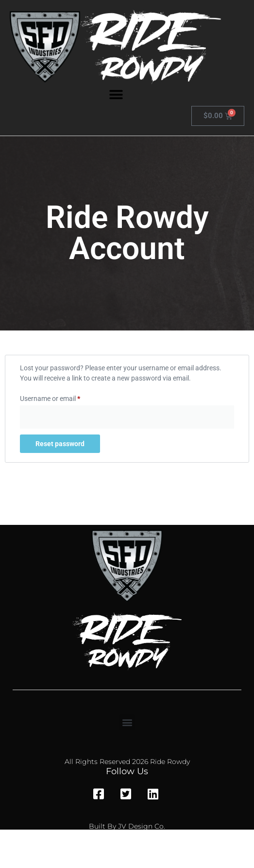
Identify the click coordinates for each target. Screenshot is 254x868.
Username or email (63, 397)
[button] (116, 95)
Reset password (60, 444)
